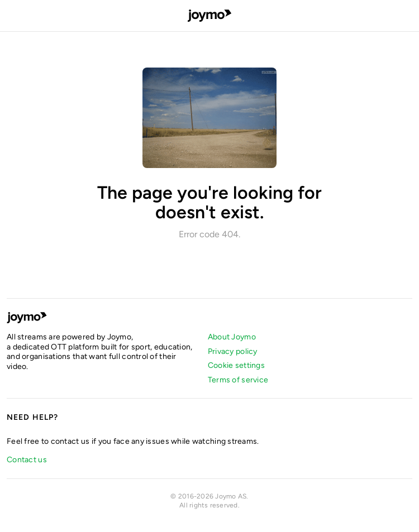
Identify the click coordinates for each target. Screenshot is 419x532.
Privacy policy (233, 351)
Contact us (27, 460)
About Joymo (232, 337)
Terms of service (238, 380)
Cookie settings (236, 365)
